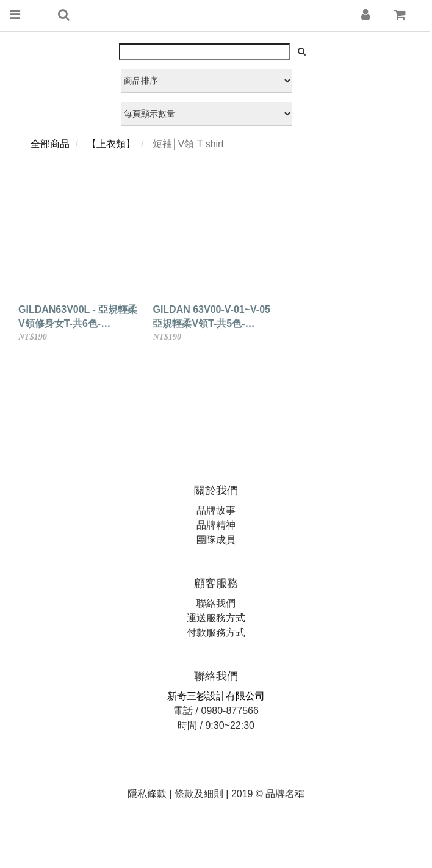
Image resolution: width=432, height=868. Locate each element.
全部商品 (50, 144)
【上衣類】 (111, 144)
